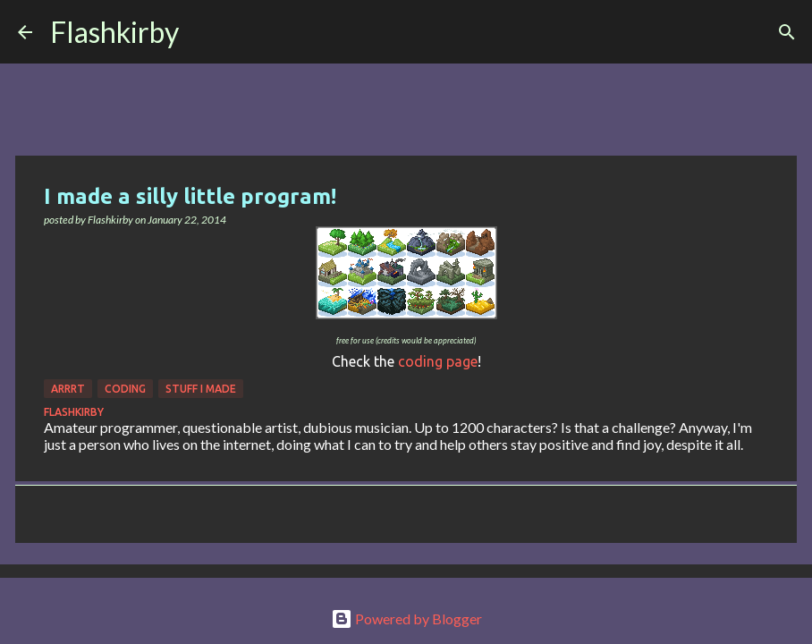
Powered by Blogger (406, 619)
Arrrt (68, 389)
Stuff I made (201, 389)
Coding (125, 389)
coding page (438, 361)
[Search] (204, 32)
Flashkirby (114, 32)
